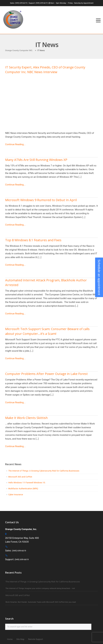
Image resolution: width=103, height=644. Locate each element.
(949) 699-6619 (21, 3)
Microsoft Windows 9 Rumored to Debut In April (41, 200)
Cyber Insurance (16, 495)
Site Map (20, 639)
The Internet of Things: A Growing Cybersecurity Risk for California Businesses (44, 471)
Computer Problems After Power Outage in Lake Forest (46, 374)
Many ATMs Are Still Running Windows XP (36, 160)
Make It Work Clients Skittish (26, 418)
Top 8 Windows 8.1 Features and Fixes (33, 240)
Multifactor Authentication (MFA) (23, 489)
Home (10, 639)
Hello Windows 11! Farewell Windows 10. (27, 483)
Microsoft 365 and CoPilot (20, 477)
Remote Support (36, 639)
